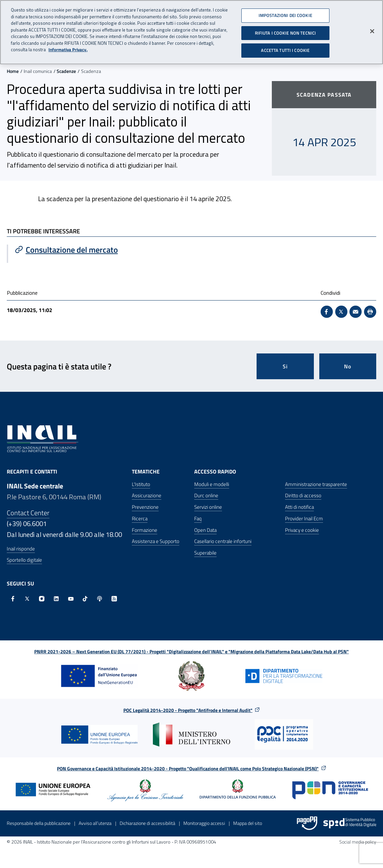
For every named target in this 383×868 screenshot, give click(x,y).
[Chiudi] (372, 28)
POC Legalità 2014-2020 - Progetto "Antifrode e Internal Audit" (188, 710)
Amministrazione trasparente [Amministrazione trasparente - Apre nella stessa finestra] (316, 484)
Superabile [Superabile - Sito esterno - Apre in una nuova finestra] (205, 553)
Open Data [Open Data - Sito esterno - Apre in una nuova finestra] (205, 530)
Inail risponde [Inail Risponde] (21, 549)
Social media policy (358, 842)
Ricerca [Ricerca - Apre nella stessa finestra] (140, 518)
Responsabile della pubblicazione (39, 823)
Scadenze (66, 71)
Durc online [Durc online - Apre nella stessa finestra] (206, 495)
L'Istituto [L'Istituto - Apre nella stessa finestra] (141, 484)
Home (13, 71)
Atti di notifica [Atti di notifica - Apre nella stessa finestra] (299, 507)
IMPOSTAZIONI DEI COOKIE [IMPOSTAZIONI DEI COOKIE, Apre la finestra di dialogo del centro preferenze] (285, 13)
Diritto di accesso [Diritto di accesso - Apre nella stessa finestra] (303, 495)
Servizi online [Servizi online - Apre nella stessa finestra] (208, 507)
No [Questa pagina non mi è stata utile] (348, 366)
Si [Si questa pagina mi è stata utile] (285, 366)
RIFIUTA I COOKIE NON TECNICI (286, 30)
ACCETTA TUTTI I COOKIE (285, 47)
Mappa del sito (248, 823)
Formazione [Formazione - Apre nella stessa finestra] (145, 530)
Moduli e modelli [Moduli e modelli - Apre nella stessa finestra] (212, 484)
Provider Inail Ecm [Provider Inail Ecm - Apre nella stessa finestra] (304, 518)
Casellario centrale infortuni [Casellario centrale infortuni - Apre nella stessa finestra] (223, 541)
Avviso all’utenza (95, 823)
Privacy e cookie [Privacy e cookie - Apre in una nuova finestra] (302, 530)
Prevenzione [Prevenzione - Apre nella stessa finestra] (145, 507)
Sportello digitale (24, 560)
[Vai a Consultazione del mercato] (100, 250)
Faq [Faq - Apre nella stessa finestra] (198, 518)
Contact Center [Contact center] (28, 513)
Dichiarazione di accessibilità (147, 823)
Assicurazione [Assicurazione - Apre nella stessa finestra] (147, 495)
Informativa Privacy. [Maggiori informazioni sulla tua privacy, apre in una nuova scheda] (68, 47)
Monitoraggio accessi (204, 823)
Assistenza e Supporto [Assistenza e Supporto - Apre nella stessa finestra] (156, 541)
